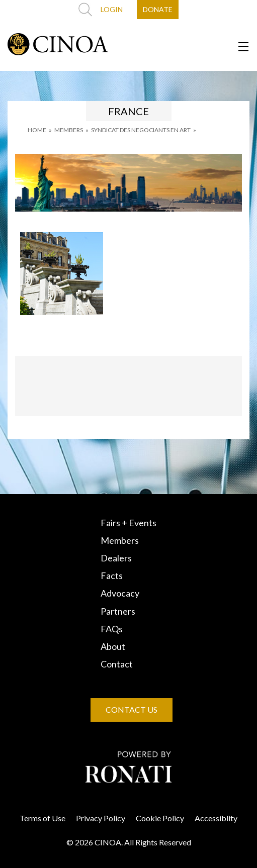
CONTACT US (132, 709)
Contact (117, 664)
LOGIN (112, 9)
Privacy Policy (101, 818)
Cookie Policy (160, 818)
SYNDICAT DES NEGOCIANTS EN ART (141, 130)
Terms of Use (42, 818)
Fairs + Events (128, 523)
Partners (118, 611)
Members (120, 540)
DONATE (158, 9)
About (113, 646)
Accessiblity (216, 818)
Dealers (116, 558)
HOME (37, 130)
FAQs (112, 629)
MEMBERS (69, 130)
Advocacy (120, 593)
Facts (112, 575)
